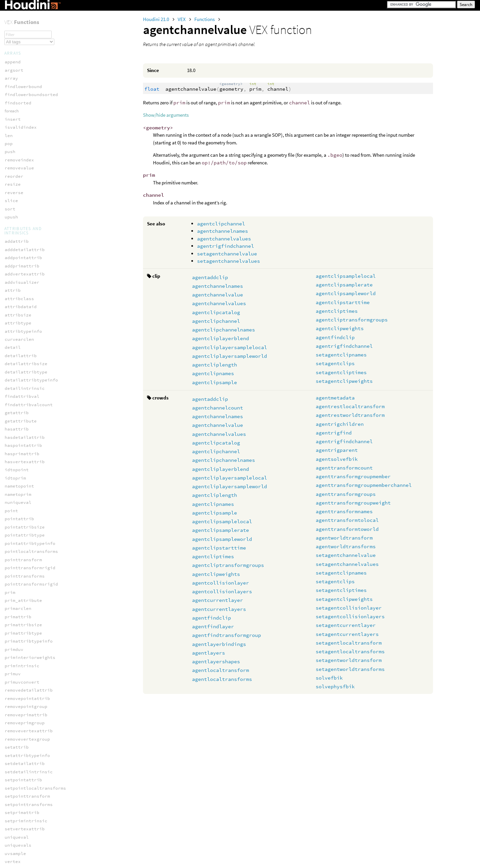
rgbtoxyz (15, 11)
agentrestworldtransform (350, 415)
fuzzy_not (17, 760)
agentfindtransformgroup (226, 635)
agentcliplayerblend (220, 338)
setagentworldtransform (349, 660)
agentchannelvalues (224, 239)
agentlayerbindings (219, 644)
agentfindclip (335, 337)
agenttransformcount (344, 468)
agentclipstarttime (343, 302)
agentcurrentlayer (217, 600)
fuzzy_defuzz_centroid (33, 735)
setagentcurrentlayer (346, 625)
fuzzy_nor (17, 752)
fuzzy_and (17, 727)
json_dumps (18, 598)
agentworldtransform (344, 538)
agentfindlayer (213, 626)
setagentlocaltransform (349, 643)
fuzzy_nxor (18, 768)
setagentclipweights (344, 381)
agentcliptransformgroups (352, 320)
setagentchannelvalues (228, 261)
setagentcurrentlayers (347, 634)
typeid (13, 639)
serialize (17, 19)
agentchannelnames (222, 231)
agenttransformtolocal (347, 520)
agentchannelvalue (217, 295)
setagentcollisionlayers (350, 616)
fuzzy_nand (18, 743)
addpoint (15, 804)
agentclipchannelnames (223, 330)
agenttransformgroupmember (353, 476)
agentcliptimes (337, 311)
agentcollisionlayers (222, 591)
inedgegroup (19, 853)
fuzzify (14, 719)
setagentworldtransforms (350, 669)
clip (10, 829)
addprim (14, 812)
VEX (182, 19)
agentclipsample (214, 382)
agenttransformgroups (346, 494)
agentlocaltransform (220, 670)
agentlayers (208, 653)
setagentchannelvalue (227, 254)
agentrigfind (334, 433)
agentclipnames (213, 373)
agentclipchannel (221, 224)
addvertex (17, 821)
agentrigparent (337, 450)
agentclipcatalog (216, 312)
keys (10, 614)
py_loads (15, 630)
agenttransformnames (344, 511)
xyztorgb (15, 36)
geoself (14, 837)
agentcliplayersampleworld (229, 356)
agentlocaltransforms (222, 679)
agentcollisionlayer (220, 583)
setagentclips (335, 363)
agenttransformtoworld (347, 529)
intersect (17, 861)
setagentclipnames (341, 355)
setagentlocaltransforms (350, 651)
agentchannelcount (217, 408)
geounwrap (17, 845)
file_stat (17, 679)
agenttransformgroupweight (353, 503)
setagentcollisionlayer (349, 608)
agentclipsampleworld (346, 293)
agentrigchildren (340, 424)
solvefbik (329, 678)
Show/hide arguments (166, 115)
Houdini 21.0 (156, 19)
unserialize (19, 27)
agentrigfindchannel (225, 246)
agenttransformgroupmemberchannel (364, 485)
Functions (205, 19)
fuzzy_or (15, 776)
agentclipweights (340, 328)
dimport (14, 659)
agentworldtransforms (346, 546)
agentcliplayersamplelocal (229, 347)
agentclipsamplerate (344, 285)
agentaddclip (210, 277)
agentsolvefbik (337, 459)
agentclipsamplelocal (346, 276)
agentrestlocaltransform (350, 406)
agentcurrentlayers (219, 609)
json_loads (18, 606)
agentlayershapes (216, 661)
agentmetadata (335, 398)
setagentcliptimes (341, 372)
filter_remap (21, 699)
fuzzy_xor (17, 784)
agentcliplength (214, 365)
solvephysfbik (335, 686)
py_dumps (15, 622)
